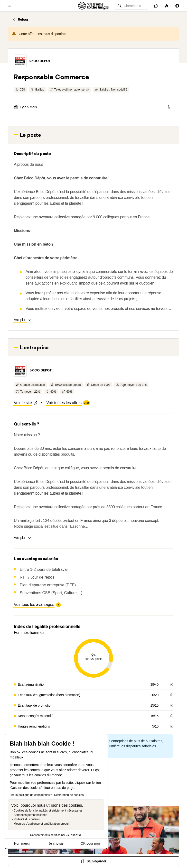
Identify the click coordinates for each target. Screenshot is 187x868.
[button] (20, 61)
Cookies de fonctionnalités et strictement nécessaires (48, 811)
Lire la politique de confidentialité (31, 795)
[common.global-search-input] (131, 6)
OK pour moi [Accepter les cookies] (90, 843)
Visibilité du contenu (27, 819)
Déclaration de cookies (69, 795)
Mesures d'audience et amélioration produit (42, 824)
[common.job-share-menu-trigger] (168, 107)
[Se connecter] (177, 6)
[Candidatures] (156, 6)
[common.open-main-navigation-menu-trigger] (9, 6)
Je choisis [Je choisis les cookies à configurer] (56, 843)
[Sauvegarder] (93, 861)
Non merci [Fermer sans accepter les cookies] (22, 843)
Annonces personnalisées (30, 815)
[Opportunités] (167, 6)
